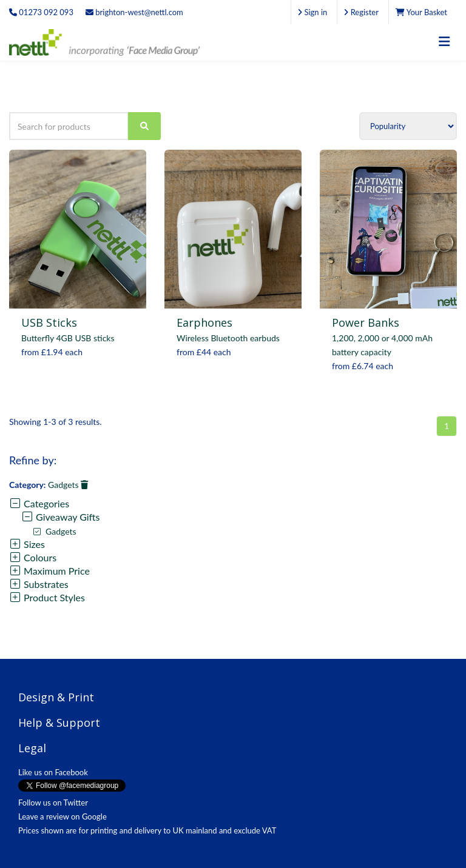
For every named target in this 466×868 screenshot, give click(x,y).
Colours (33, 557)
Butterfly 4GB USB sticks (68, 338)
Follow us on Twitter (53, 803)
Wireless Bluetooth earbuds (228, 338)
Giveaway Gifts (60, 517)
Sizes (27, 544)
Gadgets (68, 485)
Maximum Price (49, 571)
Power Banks (366, 322)
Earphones (204, 322)
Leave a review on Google (62, 816)
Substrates (39, 584)
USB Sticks (49, 322)
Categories (39, 503)
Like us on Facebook (53, 772)
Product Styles (47, 597)
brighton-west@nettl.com (134, 12)
